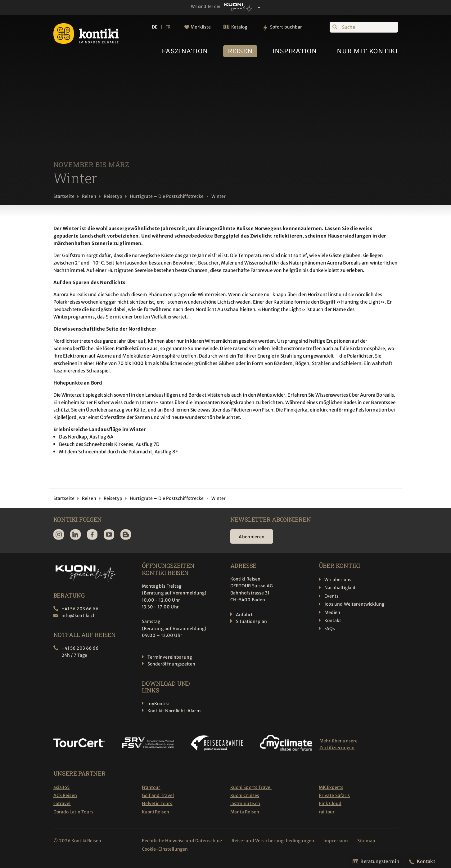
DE (155, 27)
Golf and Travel (158, 795)
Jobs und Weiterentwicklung (354, 604)
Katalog (239, 27)
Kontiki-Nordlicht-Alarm (174, 711)
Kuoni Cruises (245, 795)
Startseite (64, 196)
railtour (327, 812)
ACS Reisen (65, 795)
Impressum (336, 841)
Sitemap (366, 841)
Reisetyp (113, 196)
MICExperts (331, 787)
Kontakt (333, 621)
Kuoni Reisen (156, 812)
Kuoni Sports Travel (251, 787)
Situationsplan (252, 621)
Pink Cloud (330, 803)
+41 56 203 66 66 (80, 609)
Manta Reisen (245, 812)
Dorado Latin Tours (74, 812)
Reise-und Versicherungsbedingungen (273, 841)
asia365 (62, 787)
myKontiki (158, 704)
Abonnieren (252, 537)
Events (332, 596)
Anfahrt (244, 615)
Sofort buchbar (286, 27)
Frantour (151, 787)
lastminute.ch (245, 803)
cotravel (62, 803)
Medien (332, 612)
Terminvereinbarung (170, 657)
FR (168, 27)
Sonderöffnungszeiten (171, 664)
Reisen (89, 196)
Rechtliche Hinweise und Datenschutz (182, 841)
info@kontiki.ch (79, 616)
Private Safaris (334, 795)
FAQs (330, 629)
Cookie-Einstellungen (165, 849)
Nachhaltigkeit (340, 588)
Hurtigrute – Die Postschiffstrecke (167, 196)
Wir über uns (338, 580)
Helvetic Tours (157, 803)
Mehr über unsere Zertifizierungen (338, 744)
